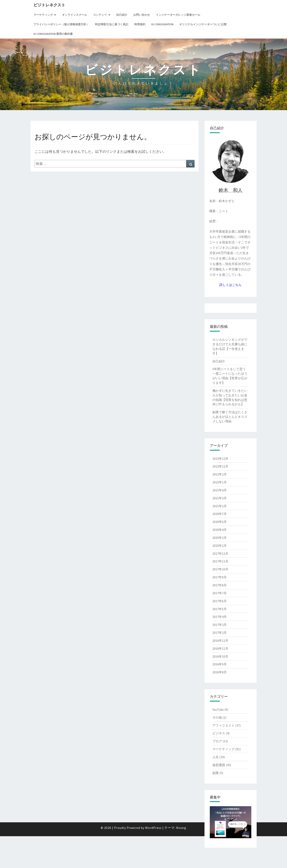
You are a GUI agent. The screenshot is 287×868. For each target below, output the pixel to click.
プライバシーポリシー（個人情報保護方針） (61, 24)
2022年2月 (220, 474)
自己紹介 (122, 15)
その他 (217, 717)
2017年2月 (220, 633)
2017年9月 (220, 577)
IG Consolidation (162, 24)
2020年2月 (220, 546)
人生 (216, 757)
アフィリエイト (224, 725)
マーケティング (43, 15)
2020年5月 (220, 522)
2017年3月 (220, 625)
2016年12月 (220, 641)
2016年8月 (220, 672)
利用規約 (140, 24)
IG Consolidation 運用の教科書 (53, 34)
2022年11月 (220, 466)
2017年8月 (220, 585)
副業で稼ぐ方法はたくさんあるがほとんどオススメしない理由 (230, 417)
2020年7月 (220, 514)
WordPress (153, 859)
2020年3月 (220, 538)
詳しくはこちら (230, 285)
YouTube (218, 709)
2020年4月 (220, 530)
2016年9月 (220, 664)
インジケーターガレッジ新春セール (178, 15)
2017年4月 (220, 617)
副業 (216, 773)
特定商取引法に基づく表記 (112, 24)
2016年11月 (220, 648)
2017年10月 (220, 569)
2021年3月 (220, 498)
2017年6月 (220, 601)
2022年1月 (220, 482)
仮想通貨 (219, 765)
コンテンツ (100, 15)
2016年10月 (220, 656)
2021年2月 (220, 506)
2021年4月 (220, 490)
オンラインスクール (75, 15)
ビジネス (219, 733)
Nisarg (181, 859)
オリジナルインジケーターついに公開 (203, 24)
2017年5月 (220, 609)
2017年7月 (220, 593)
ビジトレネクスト (49, 5)
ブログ (217, 741)
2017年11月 (220, 561)
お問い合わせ (142, 15)
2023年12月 (220, 459)
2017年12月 (220, 554)
